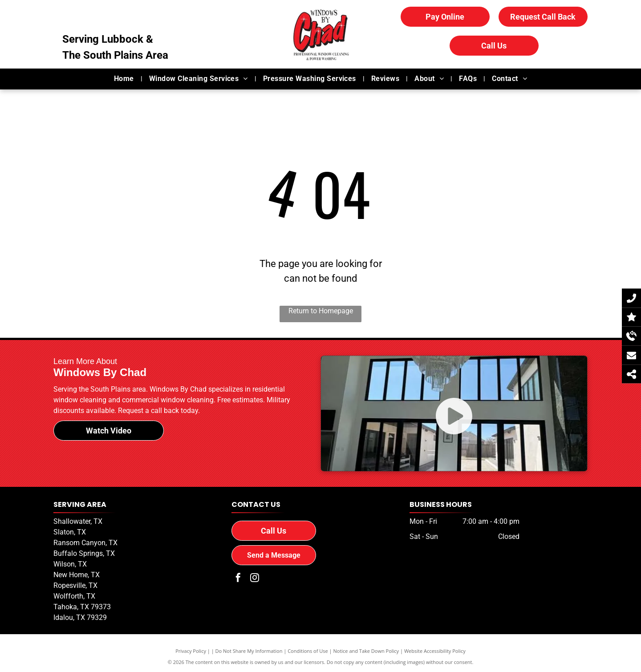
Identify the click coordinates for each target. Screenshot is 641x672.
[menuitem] (125, 79)
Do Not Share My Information (249, 651)
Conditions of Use (308, 651)
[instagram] (255, 579)
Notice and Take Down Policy (366, 651)
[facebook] (238, 579)
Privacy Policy (191, 651)
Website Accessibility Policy (435, 651)
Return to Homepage (321, 311)
